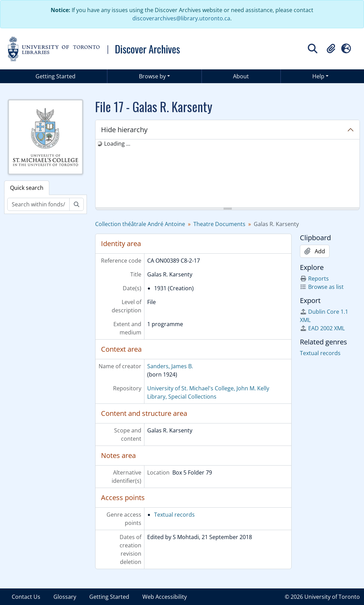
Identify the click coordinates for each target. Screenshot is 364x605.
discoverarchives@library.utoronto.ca (181, 18)
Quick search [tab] (27, 188)
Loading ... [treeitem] (117, 144)
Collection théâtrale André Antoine (140, 224)
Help (318, 76)
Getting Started (55, 76)
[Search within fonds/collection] (38, 204)
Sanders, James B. (170, 366)
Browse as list (322, 287)
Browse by (152, 76)
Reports (314, 279)
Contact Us (26, 597)
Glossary (65, 597)
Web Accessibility (165, 597)
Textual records (174, 515)
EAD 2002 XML (322, 328)
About (241, 76)
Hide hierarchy (124, 130)
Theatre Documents (219, 224)
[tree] (228, 174)
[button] (331, 49)
